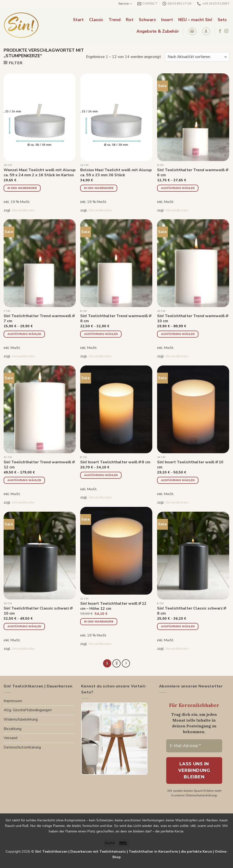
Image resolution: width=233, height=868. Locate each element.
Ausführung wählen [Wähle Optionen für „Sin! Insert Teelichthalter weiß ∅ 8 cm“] (101, 475)
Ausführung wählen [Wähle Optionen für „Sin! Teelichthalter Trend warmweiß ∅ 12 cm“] (24, 480)
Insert (167, 20)
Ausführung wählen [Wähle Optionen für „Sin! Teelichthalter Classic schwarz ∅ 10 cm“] (24, 626)
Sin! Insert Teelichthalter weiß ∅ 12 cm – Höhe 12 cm (113, 606)
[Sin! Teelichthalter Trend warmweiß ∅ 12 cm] (40, 409)
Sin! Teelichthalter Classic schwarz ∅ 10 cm (38, 611)
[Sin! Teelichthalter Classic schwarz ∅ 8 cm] (193, 556)
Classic (96, 20)
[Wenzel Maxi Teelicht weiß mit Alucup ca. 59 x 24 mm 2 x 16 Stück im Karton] (40, 117)
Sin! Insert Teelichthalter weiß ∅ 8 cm (115, 462)
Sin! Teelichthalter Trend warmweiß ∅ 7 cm (39, 319)
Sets (222, 20)
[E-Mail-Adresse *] (194, 746)
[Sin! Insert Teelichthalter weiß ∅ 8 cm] (116, 409)
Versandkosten (23, 210)
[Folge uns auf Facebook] (220, 31)
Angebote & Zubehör (158, 31)
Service (125, 4)
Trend (115, 20)
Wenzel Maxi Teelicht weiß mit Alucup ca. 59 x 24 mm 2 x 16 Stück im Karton (40, 173)
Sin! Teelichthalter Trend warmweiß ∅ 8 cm (116, 319)
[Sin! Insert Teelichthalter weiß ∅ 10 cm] (193, 409)
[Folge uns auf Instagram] (226, 31)
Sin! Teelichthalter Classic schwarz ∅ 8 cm (192, 611)
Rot (130, 20)
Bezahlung (12, 729)
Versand (10, 738)
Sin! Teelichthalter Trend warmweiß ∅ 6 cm (193, 173)
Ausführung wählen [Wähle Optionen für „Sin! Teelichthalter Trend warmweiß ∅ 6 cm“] (178, 188)
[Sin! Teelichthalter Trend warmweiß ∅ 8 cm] (116, 263)
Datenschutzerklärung (22, 747)
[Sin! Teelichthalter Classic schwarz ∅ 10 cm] (40, 556)
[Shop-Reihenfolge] (197, 57)
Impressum (13, 701)
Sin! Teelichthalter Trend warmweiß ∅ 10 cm (193, 319)
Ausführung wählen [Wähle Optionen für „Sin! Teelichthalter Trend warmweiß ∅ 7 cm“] (24, 334)
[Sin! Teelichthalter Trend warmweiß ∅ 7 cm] (40, 263)
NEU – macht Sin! (195, 20)
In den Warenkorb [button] (22, 188)
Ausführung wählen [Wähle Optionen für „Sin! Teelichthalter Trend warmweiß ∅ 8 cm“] (101, 334)
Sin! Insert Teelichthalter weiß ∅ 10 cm (190, 465)
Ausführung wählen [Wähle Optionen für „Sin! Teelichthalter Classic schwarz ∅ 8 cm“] (178, 626)
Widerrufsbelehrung (21, 719)
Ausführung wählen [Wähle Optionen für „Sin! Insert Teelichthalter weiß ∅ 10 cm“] (178, 480)
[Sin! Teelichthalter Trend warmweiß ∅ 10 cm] (193, 263)
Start (78, 20)
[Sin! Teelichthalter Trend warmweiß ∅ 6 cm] (193, 117)
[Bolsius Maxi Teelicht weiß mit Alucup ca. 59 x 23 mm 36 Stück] (116, 117)
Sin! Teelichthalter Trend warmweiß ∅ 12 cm (39, 465)
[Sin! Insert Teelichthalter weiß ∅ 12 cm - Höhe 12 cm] (116, 551)
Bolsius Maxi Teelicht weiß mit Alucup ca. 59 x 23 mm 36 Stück (116, 173)
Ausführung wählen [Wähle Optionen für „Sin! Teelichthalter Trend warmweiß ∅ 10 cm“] (178, 334)
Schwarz (147, 20)
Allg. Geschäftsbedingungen (28, 710)
